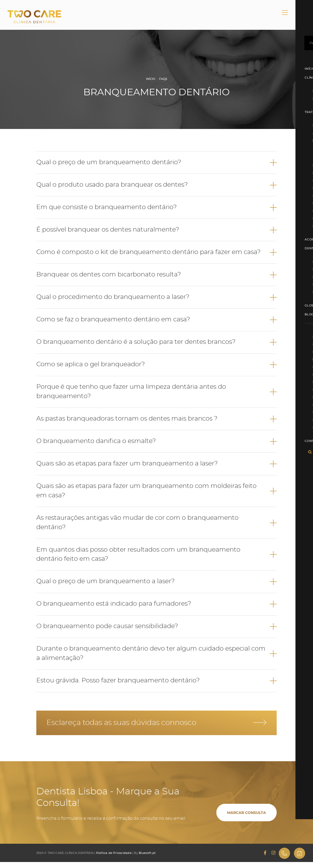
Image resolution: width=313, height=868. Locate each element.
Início (151, 79)
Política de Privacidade (114, 859)
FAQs (163, 79)
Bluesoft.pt (147, 859)
